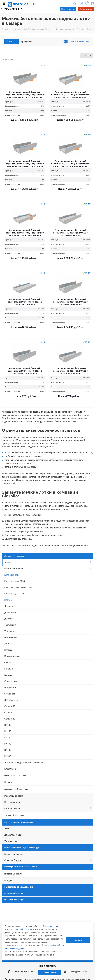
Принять (78, 940)
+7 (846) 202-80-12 (12, 9)
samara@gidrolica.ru (78, 972)
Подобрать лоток (68, 9)
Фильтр (11, 41)
